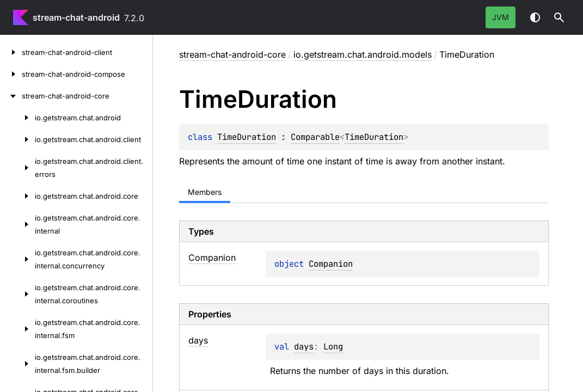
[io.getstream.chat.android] (17, 118)
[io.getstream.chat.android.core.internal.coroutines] (17, 294)
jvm (501, 17)
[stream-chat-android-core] (11, 96)
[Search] (559, 17)
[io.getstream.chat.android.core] (17, 196)
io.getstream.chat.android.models (363, 54)
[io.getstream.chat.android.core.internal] (17, 224)
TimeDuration (247, 137)
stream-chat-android (76, 17)
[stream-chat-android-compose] (11, 74)
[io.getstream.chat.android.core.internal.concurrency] (17, 259)
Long (333, 347)
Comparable (315, 137)
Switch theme (535, 17)
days (304, 347)
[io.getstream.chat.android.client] (17, 139)
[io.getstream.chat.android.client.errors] (17, 168)
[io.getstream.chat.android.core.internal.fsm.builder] (17, 364)
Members (205, 192)
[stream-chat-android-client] (11, 52)
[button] (559, 17)
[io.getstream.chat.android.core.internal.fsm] (17, 329)
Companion (331, 264)
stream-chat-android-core (232, 54)
